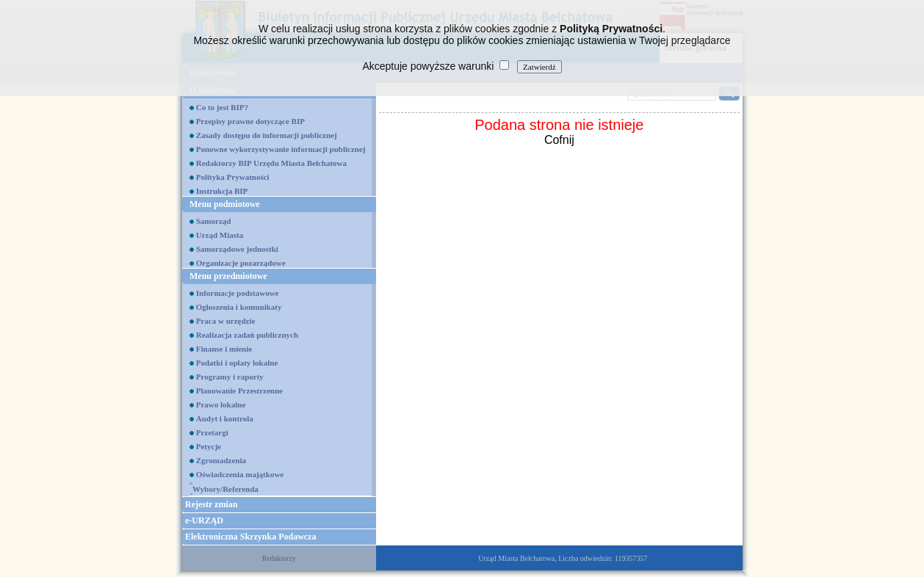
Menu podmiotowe (225, 204)
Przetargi (212, 432)
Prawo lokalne (221, 404)
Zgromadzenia (221, 460)
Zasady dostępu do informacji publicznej (267, 135)
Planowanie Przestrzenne (239, 391)
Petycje (209, 446)
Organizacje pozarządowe (241, 263)
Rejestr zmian (211, 504)
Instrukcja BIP (222, 191)
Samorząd (214, 221)
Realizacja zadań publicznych (247, 335)
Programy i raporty (230, 377)
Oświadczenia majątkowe (240, 474)
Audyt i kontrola (225, 418)
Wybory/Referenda (225, 489)
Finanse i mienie (224, 349)
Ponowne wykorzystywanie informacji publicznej (281, 149)
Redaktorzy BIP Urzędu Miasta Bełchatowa (271, 163)
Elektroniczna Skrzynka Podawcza (250, 537)
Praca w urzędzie (226, 321)
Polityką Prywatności (611, 29)
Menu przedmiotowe (228, 276)
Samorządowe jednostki (237, 249)
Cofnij (559, 140)
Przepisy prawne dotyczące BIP (250, 121)
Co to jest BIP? (222, 107)
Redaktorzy (279, 558)
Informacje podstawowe (238, 293)
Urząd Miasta (220, 235)
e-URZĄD (204, 520)
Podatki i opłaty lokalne (237, 363)
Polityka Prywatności (233, 177)
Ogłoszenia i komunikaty (239, 307)
